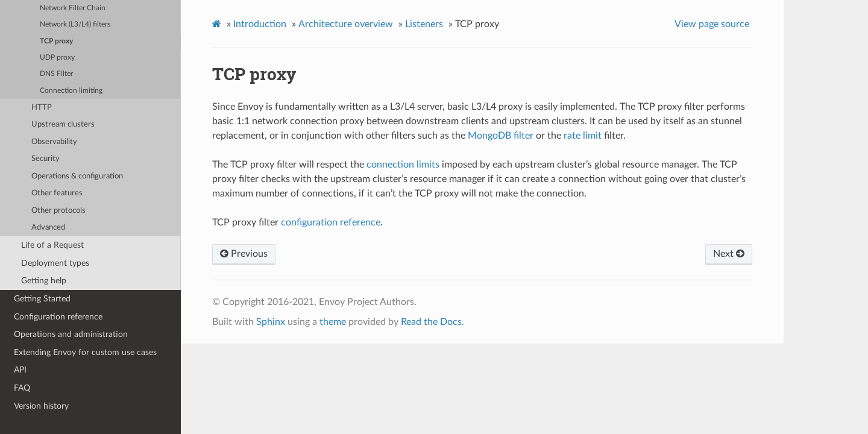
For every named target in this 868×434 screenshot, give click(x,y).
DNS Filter (56, 74)
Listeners (424, 24)
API (20, 370)
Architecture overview (346, 24)
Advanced (48, 228)
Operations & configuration (77, 176)
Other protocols (58, 211)
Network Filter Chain (73, 8)
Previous (244, 254)
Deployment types (55, 263)
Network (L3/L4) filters (75, 24)
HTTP (42, 108)
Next (729, 254)
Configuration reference (58, 317)
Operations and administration (71, 334)
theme (333, 322)
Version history (41, 406)
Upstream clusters (63, 124)
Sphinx (271, 322)
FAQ (22, 388)
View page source (712, 24)
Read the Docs (431, 322)
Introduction (260, 24)
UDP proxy (57, 58)
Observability (54, 142)
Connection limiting (71, 91)
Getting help (44, 281)
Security (46, 159)
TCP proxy (56, 41)
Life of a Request (52, 245)
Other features (57, 193)
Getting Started (42, 299)
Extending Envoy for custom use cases (85, 352)
